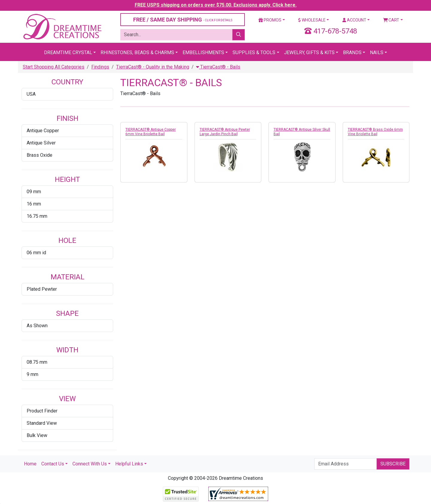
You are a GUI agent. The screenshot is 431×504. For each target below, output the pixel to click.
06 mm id (36, 253)
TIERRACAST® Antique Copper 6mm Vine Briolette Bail (151, 132)
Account (354, 20)
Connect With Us (90, 464)
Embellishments (203, 52)
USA (31, 94)
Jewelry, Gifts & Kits (309, 52)
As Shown (37, 326)
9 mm (32, 374)
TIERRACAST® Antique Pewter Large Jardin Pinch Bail (225, 132)
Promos (270, 20)
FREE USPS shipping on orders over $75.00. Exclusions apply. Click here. (216, 5)
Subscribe (393, 464)
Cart (391, 20)
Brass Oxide (40, 155)
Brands (352, 52)
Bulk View (37, 435)
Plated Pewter (42, 289)
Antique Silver (41, 143)
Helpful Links (129, 464)
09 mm (34, 192)
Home (30, 464)
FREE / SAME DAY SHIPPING (183, 20)
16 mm (34, 204)
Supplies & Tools (254, 52)
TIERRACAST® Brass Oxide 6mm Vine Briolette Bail (375, 132)
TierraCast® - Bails (218, 67)
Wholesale (312, 20)
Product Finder (42, 411)
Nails (377, 52)
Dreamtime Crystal (68, 52)
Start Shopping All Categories (54, 67)
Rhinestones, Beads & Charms (137, 52)
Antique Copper (43, 131)
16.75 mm (37, 216)
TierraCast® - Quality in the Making (153, 67)
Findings (100, 67)
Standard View (42, 423)
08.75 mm (37, 362)
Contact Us (53, 464)
